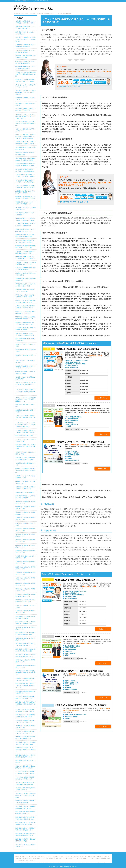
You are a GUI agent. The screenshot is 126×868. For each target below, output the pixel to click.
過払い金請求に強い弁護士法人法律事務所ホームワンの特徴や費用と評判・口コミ (25, 795)
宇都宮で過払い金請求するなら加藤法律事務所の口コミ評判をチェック (25, 318)
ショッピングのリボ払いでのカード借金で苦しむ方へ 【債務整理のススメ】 (25, 384)
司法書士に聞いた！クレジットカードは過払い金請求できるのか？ (25, 203)
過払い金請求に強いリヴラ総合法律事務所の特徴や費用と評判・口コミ (25, 835)
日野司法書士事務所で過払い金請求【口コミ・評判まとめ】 (25, 290)
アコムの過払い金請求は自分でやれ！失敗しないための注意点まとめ (25, 778)
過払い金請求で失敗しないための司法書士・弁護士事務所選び (25, 497)
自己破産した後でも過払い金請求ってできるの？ (25, 411)
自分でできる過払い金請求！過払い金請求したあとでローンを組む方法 (25, 767)
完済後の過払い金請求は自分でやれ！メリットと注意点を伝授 (25, 802)
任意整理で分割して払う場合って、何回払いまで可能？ (25, 453)
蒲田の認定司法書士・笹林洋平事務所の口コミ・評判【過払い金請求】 (25, 159)
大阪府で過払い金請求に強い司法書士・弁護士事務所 (25, 154)
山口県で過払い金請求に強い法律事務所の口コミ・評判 (25, 541)
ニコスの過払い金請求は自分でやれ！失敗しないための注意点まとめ (25, 679)
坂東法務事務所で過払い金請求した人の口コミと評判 (25, 274)
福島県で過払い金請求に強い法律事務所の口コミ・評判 (25, 628)
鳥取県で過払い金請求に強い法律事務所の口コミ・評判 (25, 552)
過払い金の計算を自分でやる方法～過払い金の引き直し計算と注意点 (25, 650)
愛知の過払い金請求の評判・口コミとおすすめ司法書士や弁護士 (25, 68)
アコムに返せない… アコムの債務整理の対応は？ (25, 362)
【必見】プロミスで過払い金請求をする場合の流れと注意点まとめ (25, 488)
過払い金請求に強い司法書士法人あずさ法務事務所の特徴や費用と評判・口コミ (25, 704)
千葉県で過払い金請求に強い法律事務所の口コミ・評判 (25, 612)
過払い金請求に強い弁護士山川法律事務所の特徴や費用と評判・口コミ (25, 655)
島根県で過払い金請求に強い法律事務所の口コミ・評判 (25, 546)
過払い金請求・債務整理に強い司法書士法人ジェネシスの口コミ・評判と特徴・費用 (25, 39)
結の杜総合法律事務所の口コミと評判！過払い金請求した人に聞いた (25, 241)
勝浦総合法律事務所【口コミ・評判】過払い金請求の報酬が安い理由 (25, 236)
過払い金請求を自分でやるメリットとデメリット (25, 762)
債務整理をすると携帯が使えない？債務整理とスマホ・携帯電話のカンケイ (25, 197)
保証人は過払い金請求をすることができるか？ (25, 606)
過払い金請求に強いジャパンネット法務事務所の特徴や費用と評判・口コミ (25, 824)
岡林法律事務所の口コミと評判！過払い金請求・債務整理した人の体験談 (25, 219)
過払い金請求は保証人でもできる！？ (25, 436)
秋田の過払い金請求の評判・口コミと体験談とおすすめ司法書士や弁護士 (25, 22)
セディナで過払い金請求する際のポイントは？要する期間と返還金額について (25, 392)
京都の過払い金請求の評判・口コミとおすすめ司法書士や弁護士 (25, 51)
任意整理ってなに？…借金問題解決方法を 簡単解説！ (25, 378)
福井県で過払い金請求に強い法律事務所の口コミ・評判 (25, 584)
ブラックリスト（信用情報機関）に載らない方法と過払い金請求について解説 (25, 74)
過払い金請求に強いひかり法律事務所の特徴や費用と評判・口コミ (25, 807)
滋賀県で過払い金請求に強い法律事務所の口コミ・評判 (25, 568)
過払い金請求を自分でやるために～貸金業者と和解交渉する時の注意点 (25, 783)
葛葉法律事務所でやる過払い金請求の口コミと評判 (25, 280)
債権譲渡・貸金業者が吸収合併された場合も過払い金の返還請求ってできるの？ (25, 470)
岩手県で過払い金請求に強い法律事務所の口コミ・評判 (25, 661)
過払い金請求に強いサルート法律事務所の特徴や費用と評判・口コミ (25, 756)
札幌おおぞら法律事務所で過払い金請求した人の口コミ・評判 (25, 269)
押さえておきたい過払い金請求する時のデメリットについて (25, 86)
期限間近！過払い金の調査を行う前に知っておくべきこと (25, 482)
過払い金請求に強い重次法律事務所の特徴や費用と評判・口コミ (25, 692)
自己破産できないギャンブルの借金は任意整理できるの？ (25, 477)
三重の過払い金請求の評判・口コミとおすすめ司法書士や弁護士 (25, 46)
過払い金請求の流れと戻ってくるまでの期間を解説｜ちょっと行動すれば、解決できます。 (25, 92)
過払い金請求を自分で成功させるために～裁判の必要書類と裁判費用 (25, 634)
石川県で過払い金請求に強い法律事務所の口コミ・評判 (25, 590)
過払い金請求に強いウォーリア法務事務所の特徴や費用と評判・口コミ (25, 743)
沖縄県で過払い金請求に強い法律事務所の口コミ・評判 (25, 502)
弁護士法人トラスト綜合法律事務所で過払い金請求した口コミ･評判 (25, 252)
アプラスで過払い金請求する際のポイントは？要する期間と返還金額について (25, 417)
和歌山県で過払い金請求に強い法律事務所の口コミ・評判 (25, 557)
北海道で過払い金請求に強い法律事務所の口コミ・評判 (25, 727)
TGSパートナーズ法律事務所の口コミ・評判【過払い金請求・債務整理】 (25, 176)
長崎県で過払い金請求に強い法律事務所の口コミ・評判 (25, 519)
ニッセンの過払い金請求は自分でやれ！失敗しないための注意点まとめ (25, 170)
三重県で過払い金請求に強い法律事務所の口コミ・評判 (25, 573)
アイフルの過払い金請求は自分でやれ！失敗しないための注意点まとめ (25, 772)
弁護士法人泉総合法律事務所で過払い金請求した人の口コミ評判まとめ (25, 307)
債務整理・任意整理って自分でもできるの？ (25, 345)
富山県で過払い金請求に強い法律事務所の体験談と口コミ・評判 (25, 595)
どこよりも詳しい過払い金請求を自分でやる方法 (64, 867)
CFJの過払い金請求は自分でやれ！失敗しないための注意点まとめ (25, 738)
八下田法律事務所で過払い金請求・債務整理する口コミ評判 (25, 329)
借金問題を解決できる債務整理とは (25, 492)
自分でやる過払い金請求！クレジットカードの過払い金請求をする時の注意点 (25, 750)
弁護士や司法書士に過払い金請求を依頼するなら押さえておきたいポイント (25, 143)
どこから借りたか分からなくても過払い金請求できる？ (25, 440)
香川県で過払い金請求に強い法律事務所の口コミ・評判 (25, 530)
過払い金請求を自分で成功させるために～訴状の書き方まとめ (25, 617)
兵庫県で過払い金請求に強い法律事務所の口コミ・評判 (25, 563)
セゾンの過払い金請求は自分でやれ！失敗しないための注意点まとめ (25, 721)
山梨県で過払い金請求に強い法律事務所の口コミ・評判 (25, 579)
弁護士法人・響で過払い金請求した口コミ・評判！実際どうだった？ (25, 301)
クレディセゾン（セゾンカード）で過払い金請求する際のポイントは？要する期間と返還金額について (25, 425)
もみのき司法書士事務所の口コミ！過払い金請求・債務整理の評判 (25, 225)
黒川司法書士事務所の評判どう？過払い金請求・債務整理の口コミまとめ (25, 165)
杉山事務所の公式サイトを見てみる (69, 86)
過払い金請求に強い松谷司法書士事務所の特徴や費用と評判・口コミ (25, 716)
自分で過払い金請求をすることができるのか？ (25, 99)
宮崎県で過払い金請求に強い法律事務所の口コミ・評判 (25, 508)
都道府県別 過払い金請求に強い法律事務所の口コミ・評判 (25, 57)
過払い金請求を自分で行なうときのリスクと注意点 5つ (25, 33)
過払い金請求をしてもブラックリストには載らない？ (25, 214)
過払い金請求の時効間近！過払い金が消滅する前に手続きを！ (25, 840)
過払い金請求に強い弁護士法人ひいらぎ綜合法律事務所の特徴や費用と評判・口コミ (25, 686)
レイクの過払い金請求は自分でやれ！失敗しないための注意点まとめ (25, 698)
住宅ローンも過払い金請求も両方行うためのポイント (25, 130)
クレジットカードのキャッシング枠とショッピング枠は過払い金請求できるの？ (25, 123)
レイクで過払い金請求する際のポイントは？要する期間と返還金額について (25, 431)
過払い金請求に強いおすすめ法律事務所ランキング (25, 845)
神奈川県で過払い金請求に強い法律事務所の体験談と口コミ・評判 (25, 601)
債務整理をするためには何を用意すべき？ (25, 356)
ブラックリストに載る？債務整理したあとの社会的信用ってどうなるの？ (25, 459)
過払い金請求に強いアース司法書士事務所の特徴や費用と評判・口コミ (25, 829)
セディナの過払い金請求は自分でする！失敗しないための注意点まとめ (25, 710)
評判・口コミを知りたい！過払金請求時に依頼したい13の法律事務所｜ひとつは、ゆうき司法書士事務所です (26, 136)
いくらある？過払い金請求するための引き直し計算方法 (25, 208)
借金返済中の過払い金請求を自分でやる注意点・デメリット (25, 789)
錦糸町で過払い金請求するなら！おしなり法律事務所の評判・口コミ (25, 296)
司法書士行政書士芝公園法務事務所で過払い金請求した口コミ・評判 (25, 247)
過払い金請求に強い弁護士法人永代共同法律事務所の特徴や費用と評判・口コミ (25, 673)
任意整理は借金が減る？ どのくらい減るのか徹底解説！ (25, 372)
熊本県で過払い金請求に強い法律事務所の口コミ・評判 (25, 513)
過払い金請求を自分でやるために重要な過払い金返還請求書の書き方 (25, 623)
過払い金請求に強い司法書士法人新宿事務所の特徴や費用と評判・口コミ (25, 818)
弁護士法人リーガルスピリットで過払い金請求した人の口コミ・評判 (25, 263)
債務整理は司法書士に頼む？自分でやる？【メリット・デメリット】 (25, 367)
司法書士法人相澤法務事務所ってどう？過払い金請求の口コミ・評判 (25, 323)
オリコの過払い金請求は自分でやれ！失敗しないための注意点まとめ (25, 732)
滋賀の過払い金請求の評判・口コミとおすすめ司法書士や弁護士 (25, 27)
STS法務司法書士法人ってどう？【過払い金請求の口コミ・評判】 (25, 285)
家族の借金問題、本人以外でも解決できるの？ (25, 351)
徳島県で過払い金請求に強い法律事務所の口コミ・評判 (25, 535)
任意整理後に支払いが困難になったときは (25, 464)
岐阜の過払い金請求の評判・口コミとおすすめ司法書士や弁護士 (25, 62)
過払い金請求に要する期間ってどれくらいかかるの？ (25, 340)
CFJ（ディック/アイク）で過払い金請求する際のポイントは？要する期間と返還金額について (26, 399)
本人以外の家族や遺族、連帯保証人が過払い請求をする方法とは (25, 110)
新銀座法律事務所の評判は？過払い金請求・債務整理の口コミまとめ (25, 230)
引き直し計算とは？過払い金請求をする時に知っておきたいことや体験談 (25, 80)
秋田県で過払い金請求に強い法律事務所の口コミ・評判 (25, 639)
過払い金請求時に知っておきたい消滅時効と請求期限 (25, 148)
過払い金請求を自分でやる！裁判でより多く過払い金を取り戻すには (25, 645)
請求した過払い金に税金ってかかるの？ (25, 406)
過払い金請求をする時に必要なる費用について (25, 104)
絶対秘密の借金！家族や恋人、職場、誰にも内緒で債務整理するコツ (25, 192)
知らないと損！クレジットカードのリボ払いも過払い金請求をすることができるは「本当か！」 (25, 116)
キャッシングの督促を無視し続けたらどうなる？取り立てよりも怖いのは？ (25, 187)
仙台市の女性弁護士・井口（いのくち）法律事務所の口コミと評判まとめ (25, 258)
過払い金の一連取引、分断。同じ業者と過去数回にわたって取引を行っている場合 (25, 447)
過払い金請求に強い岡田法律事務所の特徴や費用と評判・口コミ (25, 813)
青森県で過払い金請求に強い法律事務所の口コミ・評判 (25, 666)
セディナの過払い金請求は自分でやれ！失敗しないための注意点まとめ (25, 181)
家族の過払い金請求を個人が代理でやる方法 (25, 524)
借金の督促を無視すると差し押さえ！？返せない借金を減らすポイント (25, 334)
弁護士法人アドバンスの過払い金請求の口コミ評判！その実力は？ (25, 312)
